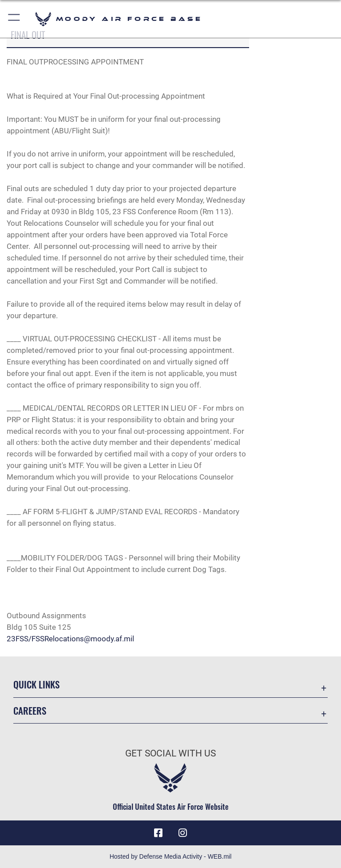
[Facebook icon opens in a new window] (158, 833)
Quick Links (36, 684)
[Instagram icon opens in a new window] (183, 833)
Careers (30, 710)
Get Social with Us (170, 753)
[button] (14, 19)
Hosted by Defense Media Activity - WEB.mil (171, 856)
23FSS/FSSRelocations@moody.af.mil (70, 639)
